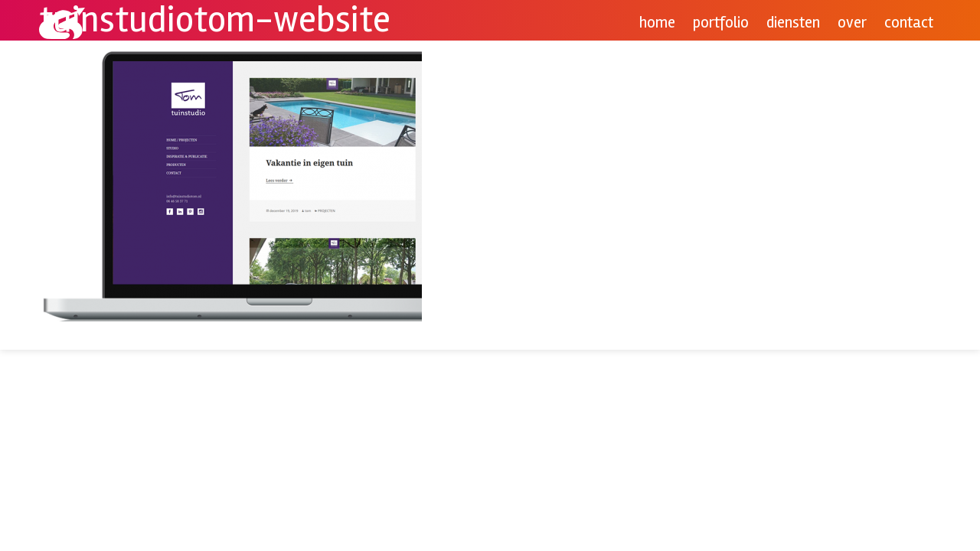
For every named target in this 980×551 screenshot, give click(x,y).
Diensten (793, 23)
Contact (909, 23)
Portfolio (721, 23)
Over (852, 23)
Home (657, 23)
